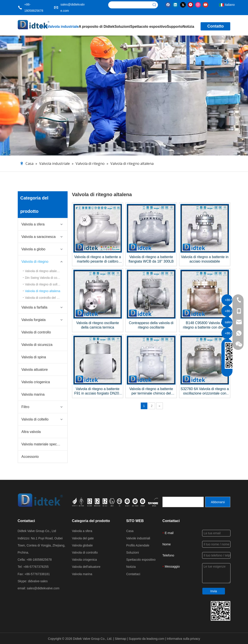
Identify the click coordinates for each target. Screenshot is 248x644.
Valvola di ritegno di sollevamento (46, 284)
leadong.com (156, 639)
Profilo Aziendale (138, 545)
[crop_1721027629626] (125, 502)
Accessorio (30, 457)
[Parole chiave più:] (154, 5)
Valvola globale (82, 545)
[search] (183, 502)
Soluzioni (133, 552)
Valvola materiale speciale (42, 444)
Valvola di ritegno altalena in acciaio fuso (46, 271)
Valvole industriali (138, 538)
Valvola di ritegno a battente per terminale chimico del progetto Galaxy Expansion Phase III (151, 391)
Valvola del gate (83, 538)
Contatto (215, 26)
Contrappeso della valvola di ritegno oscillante (151, 325)
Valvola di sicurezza (37, 345)
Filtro (25, 407)
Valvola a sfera (33, 224)
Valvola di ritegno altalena (43, 291)
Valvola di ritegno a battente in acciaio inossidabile (205, 259)
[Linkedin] (175, 4)
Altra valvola (31, 432)
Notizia (131, 567)
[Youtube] (206, 4)
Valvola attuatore (35, 370)
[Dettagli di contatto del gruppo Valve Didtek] (221, 611)
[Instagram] (198, 4)
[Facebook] (168, 4)
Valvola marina (33, 394)
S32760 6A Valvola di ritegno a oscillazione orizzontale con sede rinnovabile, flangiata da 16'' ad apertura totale (205, 391)
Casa (130, 531)
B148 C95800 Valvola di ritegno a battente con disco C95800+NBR (205, 325)
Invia (214, 591)
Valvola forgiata (34, 320)
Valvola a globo (33, 249)
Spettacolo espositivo (141, 560)
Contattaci (133, 574)
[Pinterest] (190, 4)
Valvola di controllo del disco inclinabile (46, 298)
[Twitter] (183, 4)
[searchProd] (130, 5)
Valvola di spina (34, 357)
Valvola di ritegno (35, 262)
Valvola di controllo (36, 332)
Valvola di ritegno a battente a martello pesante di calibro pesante (98, 259)
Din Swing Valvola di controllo (45, 278)
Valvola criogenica (36, 382)
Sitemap (121, 639)
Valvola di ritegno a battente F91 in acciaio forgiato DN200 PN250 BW (98, 391)
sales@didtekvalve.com (43, 588)
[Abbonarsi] (218, 502)
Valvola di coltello (35, 419)
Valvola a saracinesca (39, 237)
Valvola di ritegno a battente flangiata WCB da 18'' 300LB (151, 259)
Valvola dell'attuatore (86, 567)
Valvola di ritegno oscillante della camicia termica (98, 325)
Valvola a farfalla (34, 307)
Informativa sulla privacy (184, 639)
